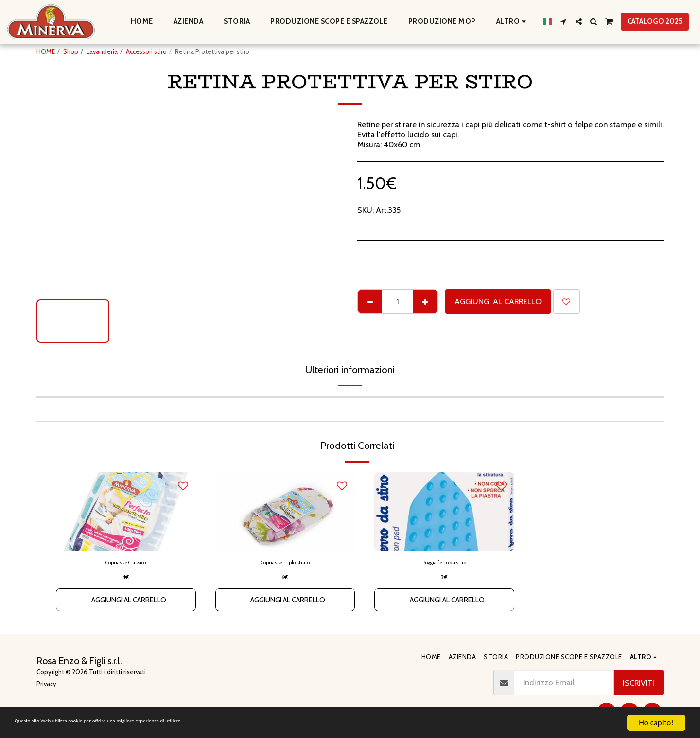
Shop (71, 51)
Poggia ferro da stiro (444, 563)
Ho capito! (656, 723)
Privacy (46, 684)
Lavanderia (102, 51)
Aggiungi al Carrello (498, 301)
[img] (126, 512)
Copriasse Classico (126, 563)
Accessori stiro (146, 51)
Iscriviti (639, 683)
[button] (564, 22)
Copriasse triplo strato (285, 563)
